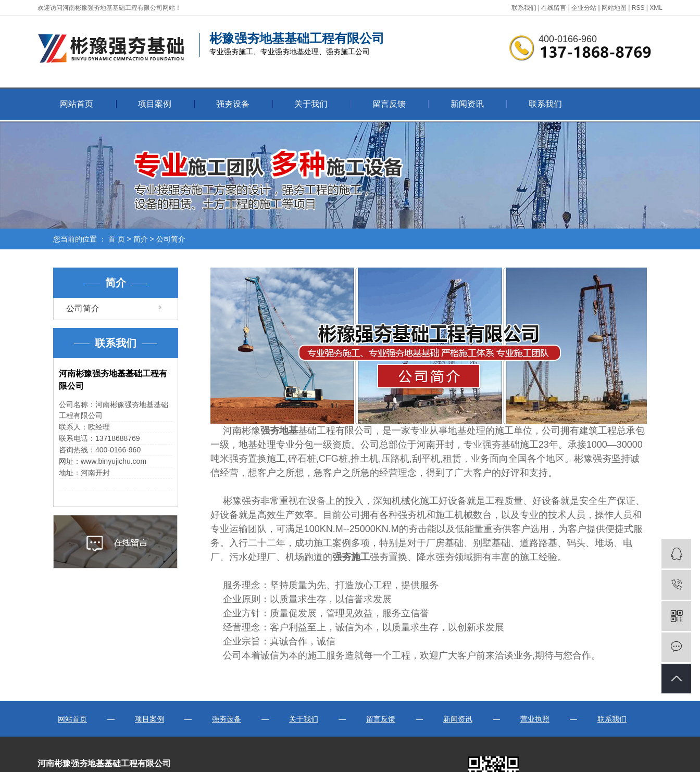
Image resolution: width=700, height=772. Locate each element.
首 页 (117, 239)
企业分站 (584, 8)
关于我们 (311, 104)
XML (656, 8)
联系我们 (524, 8)
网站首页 (77, 104)
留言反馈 (389, 104)
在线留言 (554, 8)
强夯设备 (233, 104)
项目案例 (155, 104)
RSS (638, 8)
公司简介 (83, 308)
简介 (141, 239)
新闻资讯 (467, 104)
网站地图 (614, 8)
